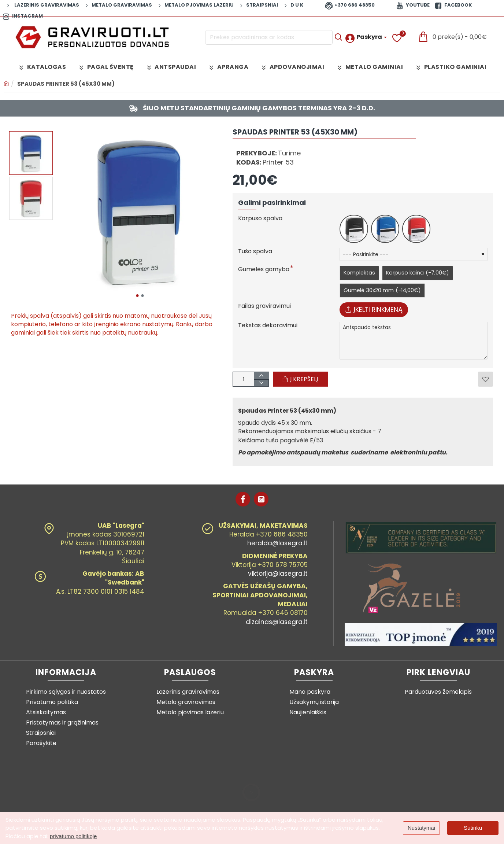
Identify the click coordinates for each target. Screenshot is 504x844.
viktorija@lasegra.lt (278, 574)
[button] (137, 296)
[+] (262, 383)
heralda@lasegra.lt (277, 543)
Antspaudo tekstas (414, 345)
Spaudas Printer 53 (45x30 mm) (66, 84)
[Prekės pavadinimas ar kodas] (338, 37)
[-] (262, 390)
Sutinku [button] (473, 828)
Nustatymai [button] (421, 828)
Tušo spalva (255, 253)
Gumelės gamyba (264, 271)
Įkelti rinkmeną (374, 312)
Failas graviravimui (264, 308)
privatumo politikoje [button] (73, 836)
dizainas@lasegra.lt (277, 622)
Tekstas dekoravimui (268, 328)
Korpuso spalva (260, 219)
